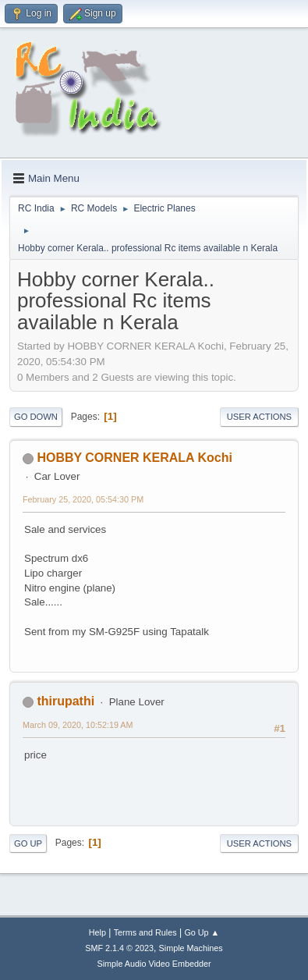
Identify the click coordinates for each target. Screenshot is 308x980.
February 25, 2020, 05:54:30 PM (83, 499)
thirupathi (65, 701)
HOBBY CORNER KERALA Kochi (134, 458)
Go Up (28, 843)
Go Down (36, 417)
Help (97, 932)
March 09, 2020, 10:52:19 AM (78, 725)
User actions (259, 417)
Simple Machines (191, 948)
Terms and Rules (145, 932)
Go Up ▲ (202, 932)
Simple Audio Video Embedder (154, 964)
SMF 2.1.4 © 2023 (119, 948)
